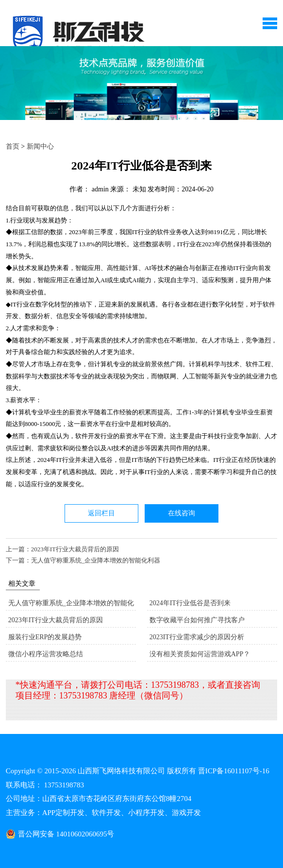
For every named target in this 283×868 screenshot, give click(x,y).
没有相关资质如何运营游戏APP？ (200, 654)
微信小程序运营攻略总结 (46, 654)
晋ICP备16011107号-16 (234, 771)
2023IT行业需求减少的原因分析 (197, 637)
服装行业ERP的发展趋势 (45, 637)
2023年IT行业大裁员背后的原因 (56, 620)
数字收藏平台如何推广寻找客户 (197, 620)
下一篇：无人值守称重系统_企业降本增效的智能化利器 (83, 560)
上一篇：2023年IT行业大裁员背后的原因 (62, 549)
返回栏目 (101, 513)
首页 (13, 146)
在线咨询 (182, 513)
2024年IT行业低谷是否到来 (190, 603)
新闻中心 (40, 146)
